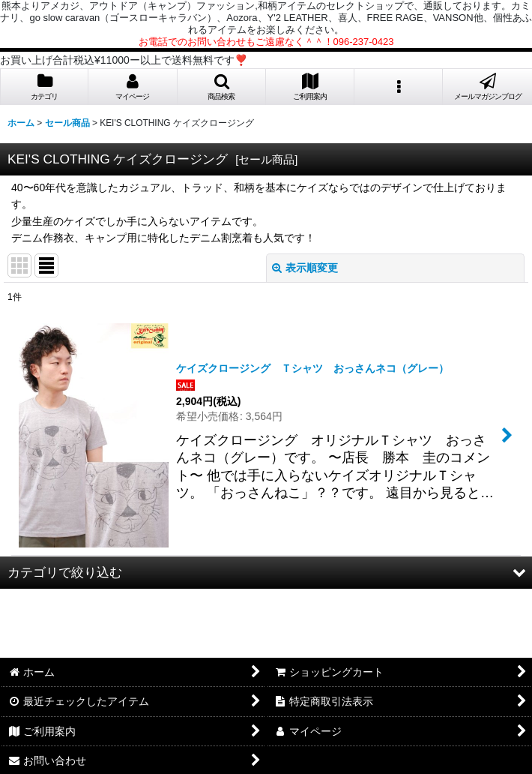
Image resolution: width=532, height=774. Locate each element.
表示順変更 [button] (305, 268)
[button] (222, 87)
